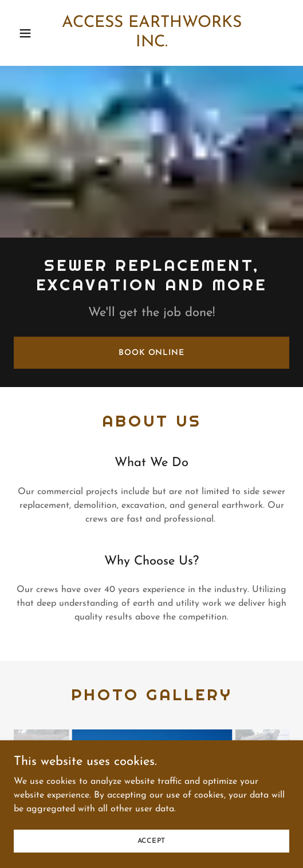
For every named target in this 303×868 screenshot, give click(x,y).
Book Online (151, 353)
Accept (152, 841)
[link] (152, 33)
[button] (32, 33)
